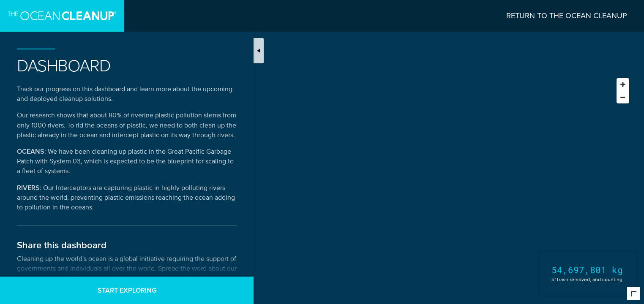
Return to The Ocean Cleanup (567, 16)
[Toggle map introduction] (259, 51)
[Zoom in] (623, 84)
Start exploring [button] (127, 290)
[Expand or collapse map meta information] (633, 293)
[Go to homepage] (62, 16)
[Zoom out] (623, 97)
